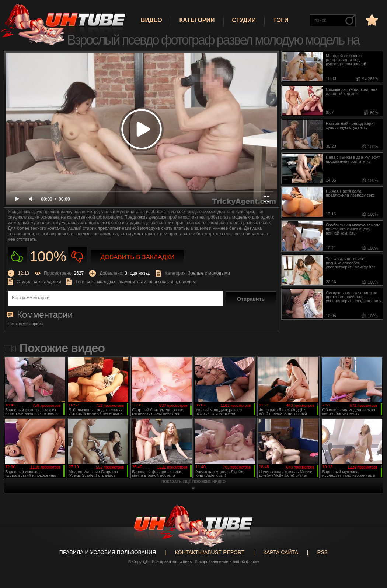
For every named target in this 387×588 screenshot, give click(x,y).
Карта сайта (281, 552)
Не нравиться (78, 257)
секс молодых (101, 282)
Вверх (370, 554)
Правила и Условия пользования (108, 552)
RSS (322, 552)
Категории (197, 20)
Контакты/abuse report (210, 552)
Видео (151, 20)
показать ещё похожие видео (193, 482)
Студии (244, 20)
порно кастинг (163, 282)
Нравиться (18, 257)
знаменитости (132, 282)
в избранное (371, 20)
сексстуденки (48, 282)
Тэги (281, 20)
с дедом (187, 282)
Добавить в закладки (138, 257)
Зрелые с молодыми (209, 273)
